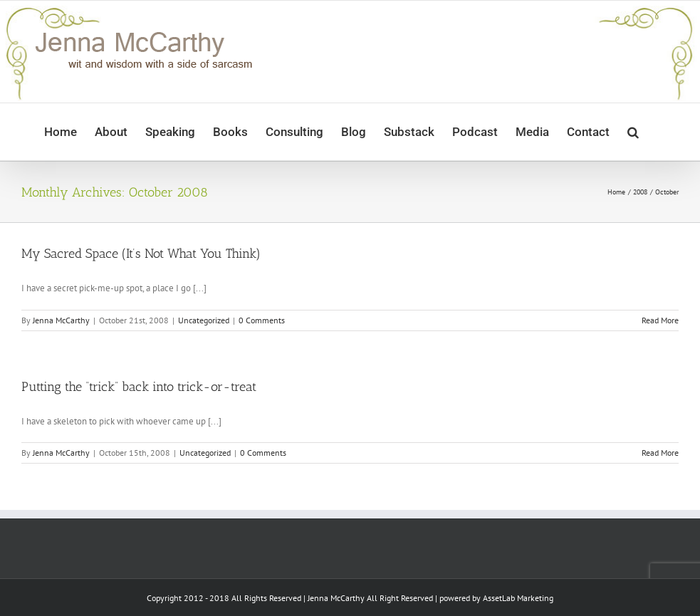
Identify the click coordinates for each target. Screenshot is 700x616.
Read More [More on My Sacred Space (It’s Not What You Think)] (660, 320)
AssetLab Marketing (518, 598)
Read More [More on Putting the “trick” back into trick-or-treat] (660, 453)
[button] (633, 132)
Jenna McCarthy (61, 320)
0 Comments (262, 320)
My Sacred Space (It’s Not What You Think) (141, 254)
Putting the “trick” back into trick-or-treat (139, 387)
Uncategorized (204, 320)
